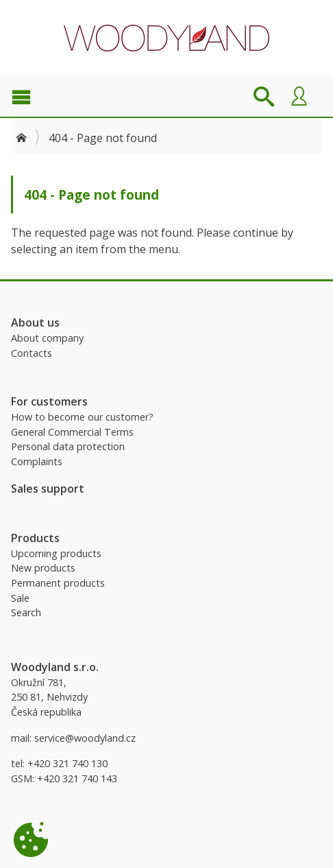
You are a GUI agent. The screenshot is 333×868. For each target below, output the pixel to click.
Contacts (32, 353)
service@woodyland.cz (85, 738)
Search (26, 612)
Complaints (37, 461)
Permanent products (58, 583)
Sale (20, 598)
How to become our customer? (82, 417)
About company (47, 338)
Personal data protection (68, 446)
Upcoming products (56, 553)
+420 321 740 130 (67, 763)
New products (43, 568)
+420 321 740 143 (77, 778)
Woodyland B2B (166, 38)
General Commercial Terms (72, 432)
